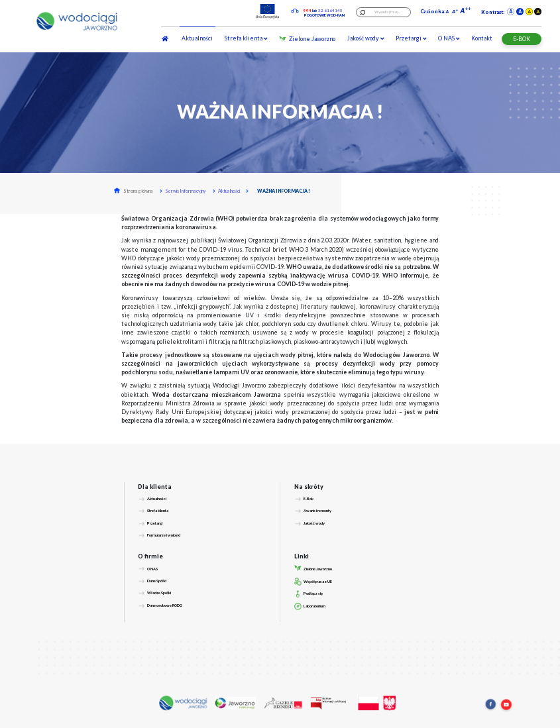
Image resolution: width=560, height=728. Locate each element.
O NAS (449, 38)
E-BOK (522, 39)
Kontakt (482, 38)
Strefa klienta (246, 38)
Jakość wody (366, 38)
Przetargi (411, 38)
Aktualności (197, 38)
